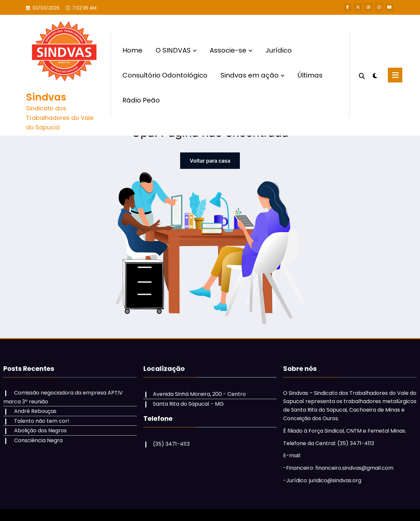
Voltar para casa (210, 161)
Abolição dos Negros (40, 430)
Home (132, 50)
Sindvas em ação (252, 75)
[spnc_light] (375, 75)
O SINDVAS (176, 50)
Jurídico (279, 50)
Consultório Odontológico (165, 75)
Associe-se (231, 50)
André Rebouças (35, 411)
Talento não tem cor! (42, 421)
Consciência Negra (38, 440)
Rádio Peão (141, 100)
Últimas (310, 75)
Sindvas (46, 97)
